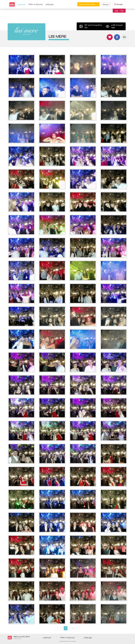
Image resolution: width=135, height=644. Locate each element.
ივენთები (22, 4)
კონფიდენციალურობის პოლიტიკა (68, 641)
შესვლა (106, 4)
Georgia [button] (118, 4)
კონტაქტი (49, 4)
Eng (122, 11)
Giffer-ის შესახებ (36, 4)
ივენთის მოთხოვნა (88, 4)
